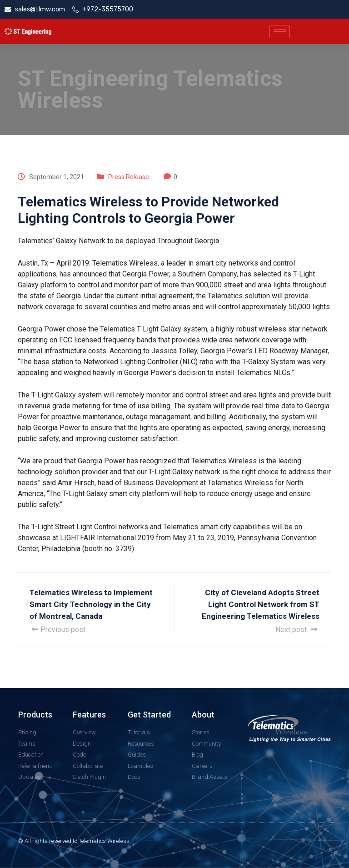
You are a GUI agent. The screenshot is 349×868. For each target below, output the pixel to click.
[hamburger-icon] (280, 32)
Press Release (129, 177)
